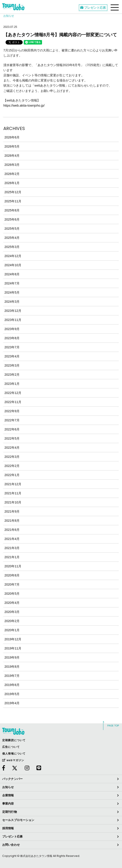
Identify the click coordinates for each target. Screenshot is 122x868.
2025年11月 (13, 201)
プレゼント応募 (93, 8)
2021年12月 (13, 484)
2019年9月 (12, 657)
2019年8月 (12, 667)
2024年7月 (12, 283)
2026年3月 (12, 165)
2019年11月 (13, 648)
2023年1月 (12, 384)
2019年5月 (12, 694)
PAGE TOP (113, 726)
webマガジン (13, 760)
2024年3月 (12, 302)
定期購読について (14, 740)
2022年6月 (12, 429)
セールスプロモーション (18, 820)
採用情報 (8, 828)
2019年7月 (12, 676)
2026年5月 (12, 146)
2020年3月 (12, 612)
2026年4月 (12, 156)
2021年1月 (12, 557)
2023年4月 (12, 356)
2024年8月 (12, 274)
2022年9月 (12, 411)
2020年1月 (12, 630)
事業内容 (8, 804)
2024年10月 (13, 265)
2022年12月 (13, 393)
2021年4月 (12, 539)
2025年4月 (12, 238)
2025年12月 (13, 192)
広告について (11, 747)
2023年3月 (12, 365)
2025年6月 (12, 219)
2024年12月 (13, 256)
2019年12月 (13, 639)
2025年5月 (12, 229)
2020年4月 (12, 603)
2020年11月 (13, 566)
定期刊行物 (10, 812)
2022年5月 (12, 438)
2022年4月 (12, 448)
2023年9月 (12, 329)
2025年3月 (12, 247)
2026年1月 (12, 183)
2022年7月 (12, 420)
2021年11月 (13, 493)
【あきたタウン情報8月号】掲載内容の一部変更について (60, 35)
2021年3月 (12, 548)
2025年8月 (12, 210)
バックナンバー (12, 779)
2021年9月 (12, 511)
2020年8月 (12, 575)
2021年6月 (12, 530)
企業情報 (8, 795)
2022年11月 (13, 402)
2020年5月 (12, 594)
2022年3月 (12, 457)
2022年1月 (12, 475)
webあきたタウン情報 (13, 7)
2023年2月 (12, 375)
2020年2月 (12, 621)
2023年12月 (13, 311)
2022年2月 (12, 466)
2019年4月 (12, 703)
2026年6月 (12, 137)
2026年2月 (12, 174)
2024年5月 (12, 292)
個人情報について (14, 754)
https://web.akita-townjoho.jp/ (24, 105)
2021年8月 (12, 521)
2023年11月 (13, 320)
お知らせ (8, 787)
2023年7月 (12, 347)
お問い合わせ (11, 845)
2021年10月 (13, 502)
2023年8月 (12, 338)
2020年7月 (12, 584)
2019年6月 (12, 685)
